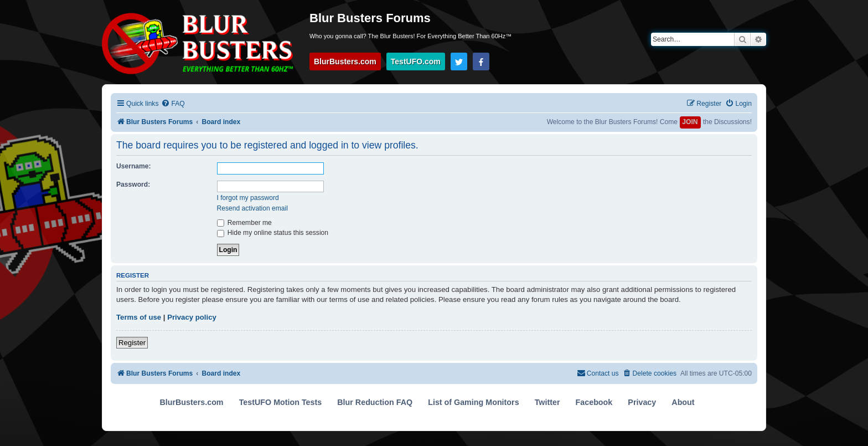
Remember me (244, 223)
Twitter (547, 402)
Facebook (594, 402)
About (683, 402)
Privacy (642, 402)
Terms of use (139, 317)
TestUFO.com (416, 61)
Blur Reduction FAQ (375, 402)
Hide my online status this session (273, 233)
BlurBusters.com (345, 61)
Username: (134, 166)
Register (132, 343)
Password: (133, 184)
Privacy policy (192, 317)
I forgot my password (248, 198)
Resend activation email (252, 208)
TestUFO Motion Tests (281, 402)
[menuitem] (173, 104)
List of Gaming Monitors (473, 402)
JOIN (690, 122)
